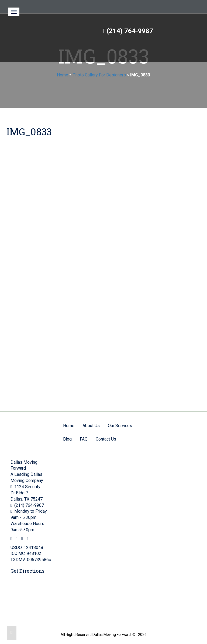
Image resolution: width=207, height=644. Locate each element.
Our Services (120, 426)
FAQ (84, 439)
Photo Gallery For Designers (99, 75)
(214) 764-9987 (130, 31)
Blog (67, 439)
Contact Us (106, 439)
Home (63, 75)
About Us (91, 426)
